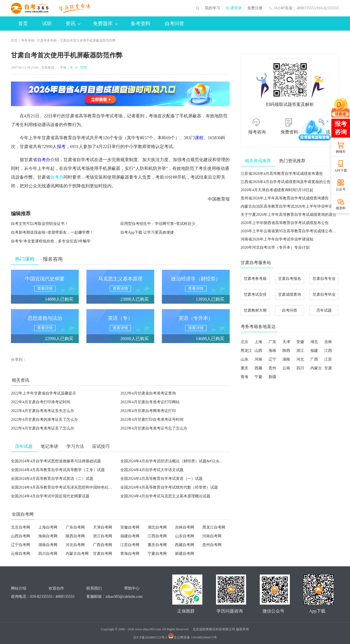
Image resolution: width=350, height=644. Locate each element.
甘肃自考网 (103, 554)
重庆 (244, 368)
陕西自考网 (75, 536)
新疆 (272, 377)
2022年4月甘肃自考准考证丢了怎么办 (43, 428)
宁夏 (258, 377)
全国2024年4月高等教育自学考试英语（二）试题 (52, 479)
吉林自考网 (185, 527)
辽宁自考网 (21, 545)
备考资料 (141, 24)
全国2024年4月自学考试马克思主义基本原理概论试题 (165, 496)
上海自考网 (48, 527)
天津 (286, 342)
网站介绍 (19, 588)
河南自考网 (212, 536)
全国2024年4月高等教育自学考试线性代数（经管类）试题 (169, 487)
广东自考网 (75, 527)
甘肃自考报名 (290, 279)
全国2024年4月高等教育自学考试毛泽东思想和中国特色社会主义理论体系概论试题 (81, 487)
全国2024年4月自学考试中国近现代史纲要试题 (50, 496)
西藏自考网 (185, 545)
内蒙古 (316, 368)
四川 (300, 368)
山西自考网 (21, 536)
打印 (83, 68)
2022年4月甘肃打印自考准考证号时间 (152, 420)
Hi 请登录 (234, 8)
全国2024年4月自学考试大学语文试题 (152, 470)
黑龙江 (246, 351)
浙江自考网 (103, 536)
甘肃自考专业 (324, 279)
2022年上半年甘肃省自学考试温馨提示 (43, 393)
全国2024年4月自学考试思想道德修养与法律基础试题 (56, 461)
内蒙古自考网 (77, 554)
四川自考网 (48, 554)
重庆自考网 (157, 545)
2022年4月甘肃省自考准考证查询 (148, 393)
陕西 (286, 351)
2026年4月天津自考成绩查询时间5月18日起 (277, 190)
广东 (272, 342)
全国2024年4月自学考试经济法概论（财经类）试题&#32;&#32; (173, 461)
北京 (244, 342)
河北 (300, 359)
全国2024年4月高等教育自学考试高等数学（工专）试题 (58, 470)
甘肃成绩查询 (290, 295)
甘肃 (328, 368)
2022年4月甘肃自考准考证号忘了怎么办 (154, 428)
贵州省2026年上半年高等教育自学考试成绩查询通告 (285, 198)
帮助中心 (132, 588)
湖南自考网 (48, 545)
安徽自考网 (130, 527)
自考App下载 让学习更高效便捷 (147, 232)
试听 (47, 24)
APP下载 (341, 170)
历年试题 (324, 310)
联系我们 (94, 588)
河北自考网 (75, 545)
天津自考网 (103, 527)
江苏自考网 (130, 545)
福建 (314, 351)
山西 (258, 351)
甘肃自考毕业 (324, 295)
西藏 (258, 368)
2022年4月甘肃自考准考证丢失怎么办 (43, 411)
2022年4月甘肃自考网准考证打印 (148, 411)
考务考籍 (28, 40)
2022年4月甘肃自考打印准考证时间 (41, 402)
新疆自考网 (185, 554)
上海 (258, 342)
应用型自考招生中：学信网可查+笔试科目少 (158, 224)
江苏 (328, 359)
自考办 (57, 177)
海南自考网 (48, 536)
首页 (23, 24)
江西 (328, 351)
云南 (286, 368)
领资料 (341, 208)
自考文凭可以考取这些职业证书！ (40, 224)
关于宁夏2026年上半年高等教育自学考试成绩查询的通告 (288, 215)
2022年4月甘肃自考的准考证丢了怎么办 (44, 420)
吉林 (328, 342)
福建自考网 (130, 536)
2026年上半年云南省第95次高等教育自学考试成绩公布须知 (290, 231)
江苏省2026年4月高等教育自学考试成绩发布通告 (282, 174)
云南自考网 (21, 554)
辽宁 (272, 359)
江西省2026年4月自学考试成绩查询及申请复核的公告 (286, 182)
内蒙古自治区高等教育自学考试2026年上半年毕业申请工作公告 (294, 206)
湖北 (314, 342)
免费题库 (105, 24)
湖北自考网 (157, 527)
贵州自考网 (212, 545)
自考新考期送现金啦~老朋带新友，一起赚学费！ (52, 232)
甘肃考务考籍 (47, 40)
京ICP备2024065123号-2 (150, 637)
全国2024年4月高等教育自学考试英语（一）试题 (161, 479)
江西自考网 (157, 536)
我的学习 (212, 8)
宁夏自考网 (157, 554)
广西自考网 (103, 545)
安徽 (300, 342)
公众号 (341, 189)
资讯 (73, 24)
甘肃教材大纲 (255, 310)
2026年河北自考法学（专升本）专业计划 (275, 247)
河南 (258, 359)
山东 (244, 359)
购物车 (341, 152)
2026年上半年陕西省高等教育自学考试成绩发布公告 (285, 223)
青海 (244, 377)
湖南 (286, 359)
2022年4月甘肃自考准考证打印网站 (150, 402)
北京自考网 (21, 527)
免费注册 (255, 8)
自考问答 (174, 24)
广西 (314, 359)
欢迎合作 (56, 588)
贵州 (272, 368)
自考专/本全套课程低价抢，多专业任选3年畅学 (51, 241)
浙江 (300, 351)
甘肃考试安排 (255, 295)
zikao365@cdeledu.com (124, 597)
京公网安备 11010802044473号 (193, 637)
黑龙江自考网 (214, 527)
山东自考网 (185, 536)
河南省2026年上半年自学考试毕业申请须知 (277, 239)
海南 (272, 351)
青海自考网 (130, 554)
